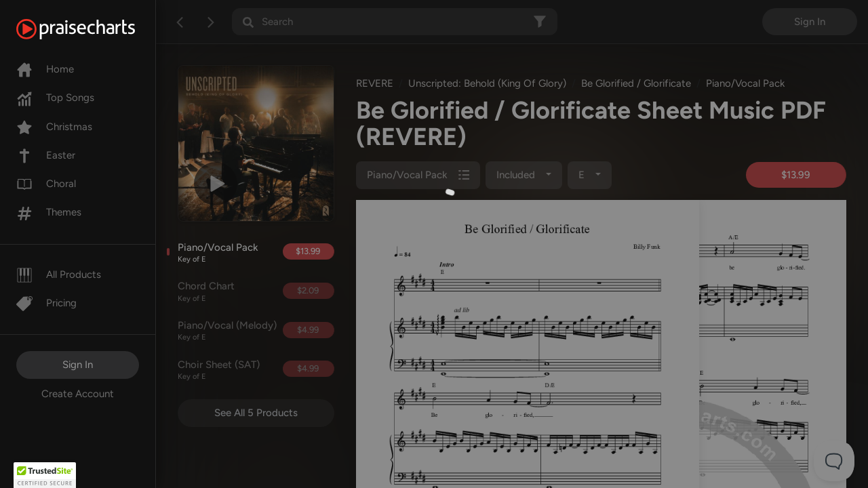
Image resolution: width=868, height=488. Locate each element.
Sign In (78, 365)
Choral (46, 184)
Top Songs (55, 98)
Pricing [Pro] (46, 303)
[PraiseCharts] (93, 29)
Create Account (78, 394)
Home (45, 69)
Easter (46, 155)
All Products (59, 274)
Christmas (54, 127)
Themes (49, 212)
